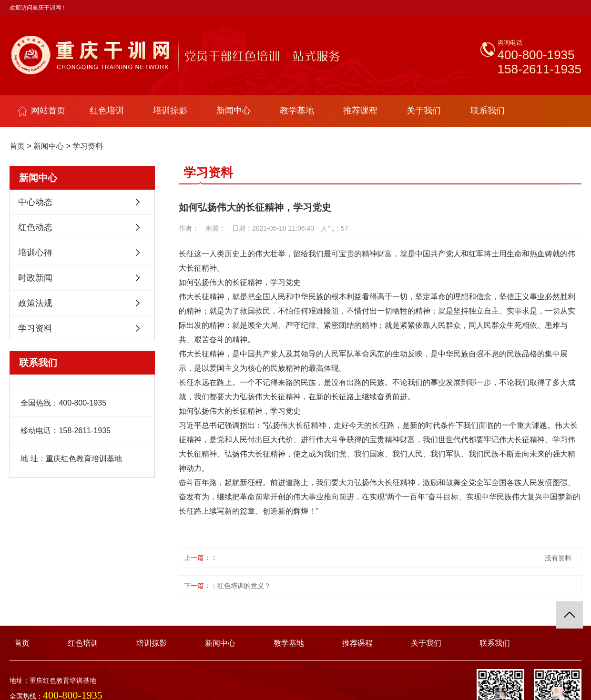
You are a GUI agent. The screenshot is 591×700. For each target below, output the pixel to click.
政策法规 (35, 303)
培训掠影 (170, 111)
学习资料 (88, 146)
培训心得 (35, 253)
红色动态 (35, 227)
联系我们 (488, 111)
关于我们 (424, 111)
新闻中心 (234, 111)
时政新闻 (35, 278)
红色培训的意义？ (244, 586)
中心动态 (35, 202)
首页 (17, 146)
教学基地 (297, 111)
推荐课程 (360, 111)
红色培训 (107, 111)
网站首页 (41, 111)
